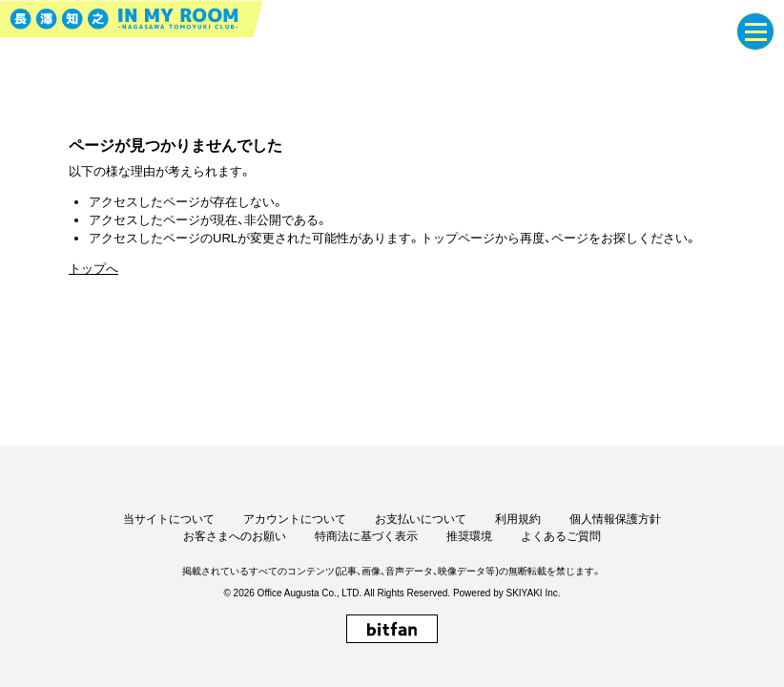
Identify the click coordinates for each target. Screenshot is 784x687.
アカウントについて (295, 519)
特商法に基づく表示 (366, 536)
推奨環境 (469, 536)
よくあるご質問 (561, 536)
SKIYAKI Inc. (533, 593)
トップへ (93, 269)
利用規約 (518, 519)
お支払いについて (421, 519)
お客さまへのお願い (235, 536)
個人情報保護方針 (615, 519)
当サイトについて (169, 519)
